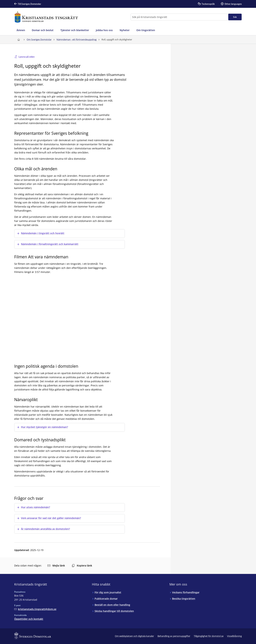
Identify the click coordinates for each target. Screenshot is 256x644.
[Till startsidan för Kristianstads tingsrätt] (46, 17)
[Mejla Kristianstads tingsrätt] (35, 609)
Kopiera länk (82, 566)
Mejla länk (56, 566)
